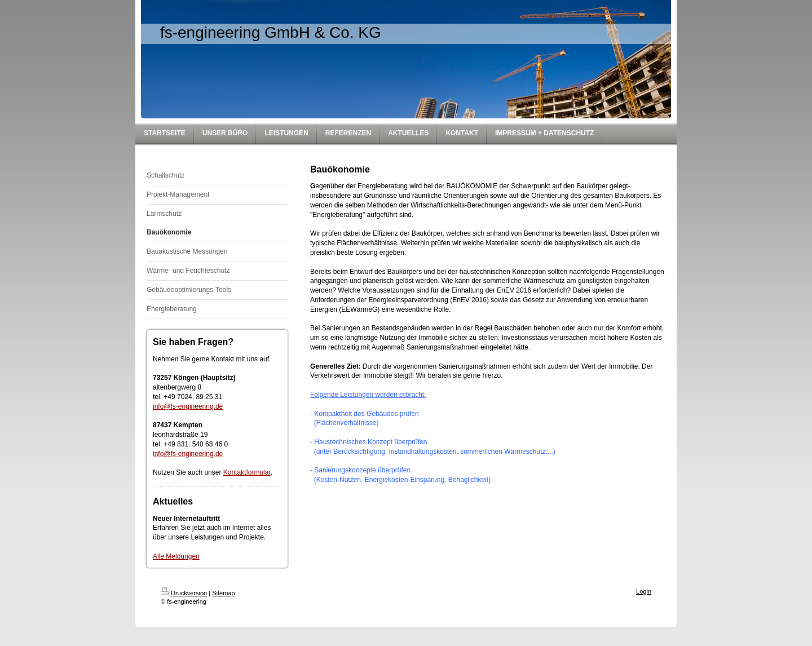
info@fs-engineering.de (188, 406)
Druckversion (184, 593)
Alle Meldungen (176, 556)
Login (644, 591)
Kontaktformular (247, 472)
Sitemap (223, 593)
